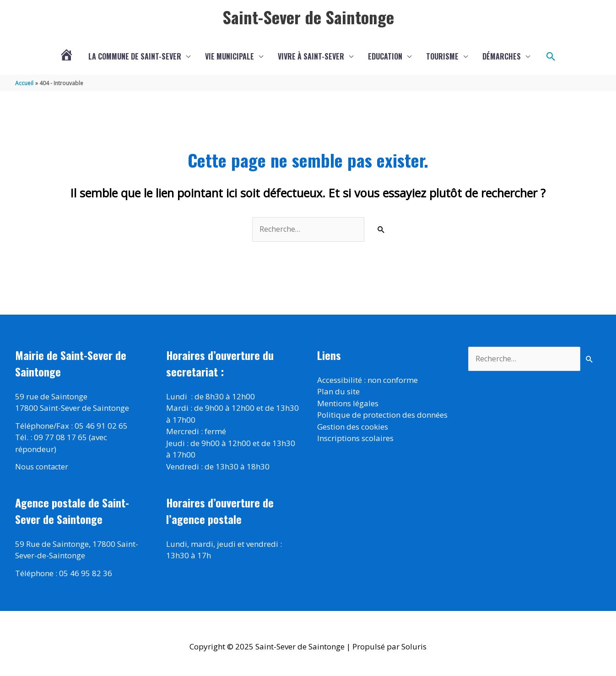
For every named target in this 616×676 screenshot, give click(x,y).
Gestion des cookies (353, 428)
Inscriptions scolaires (355, 439)
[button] (551, 57)
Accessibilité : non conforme (367, 381)
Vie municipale (230, 57)
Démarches (502, 57)
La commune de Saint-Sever (135, 57)
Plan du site (338, 393)
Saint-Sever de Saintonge (308, 17)
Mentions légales (348, 404)
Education (385, 57)
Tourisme (442, 57)
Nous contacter (43, 467)
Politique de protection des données (382, 416)
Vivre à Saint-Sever (311, 57)
